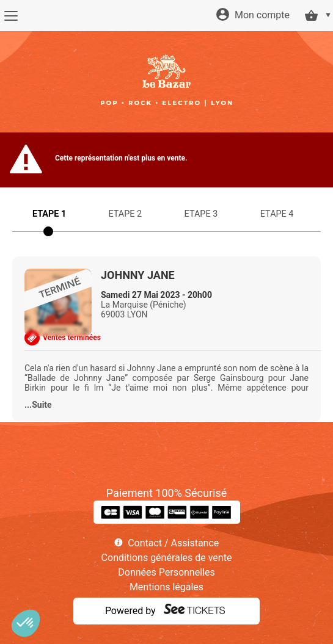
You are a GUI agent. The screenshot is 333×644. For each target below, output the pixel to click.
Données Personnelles (166, 572)
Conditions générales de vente (167, 558)
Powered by (130, 611)
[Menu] (11, 16)
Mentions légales (166, 587)
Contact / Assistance (173, 543)
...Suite (38, 405)
